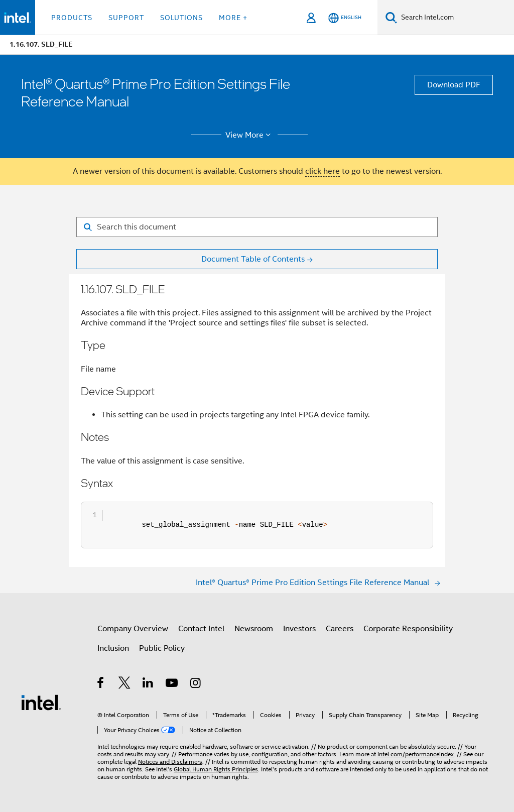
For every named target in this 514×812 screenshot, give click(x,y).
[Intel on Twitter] (125, 684)
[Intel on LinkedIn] (148, 684)
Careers (340, 629)
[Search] (391, 17)
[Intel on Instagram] (196, 684)
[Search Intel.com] (456, 18)
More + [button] (233, 18)
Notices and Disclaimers (170, 762)
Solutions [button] (181, 18)
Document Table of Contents (253, 259)
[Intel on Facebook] (101, 684)
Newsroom (254, 629)
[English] (345, 18)
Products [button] (72, 18)
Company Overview (133, 629)
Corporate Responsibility (408, 629)
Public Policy (162, 648)
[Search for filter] (257, 227)
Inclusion (113, 648)
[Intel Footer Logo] (41, 702)
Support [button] (126, 18)
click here (323, 171)
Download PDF (454, 85)
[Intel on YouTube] (172, 684)
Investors (299, 629)
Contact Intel (201, 629)
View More (250, 135)
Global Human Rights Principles (216, 769)
